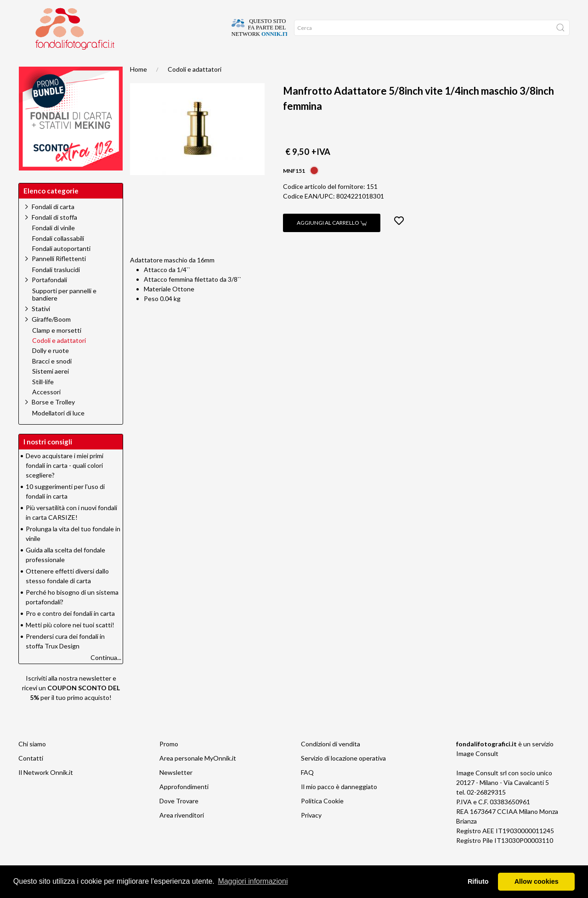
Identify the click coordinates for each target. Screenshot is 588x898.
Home (33, 64)
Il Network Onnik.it (46, 791)
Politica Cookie (322, 819)
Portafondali (49, 298)
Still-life (43, 400)
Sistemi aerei (51, 390)
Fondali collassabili (58, 257)
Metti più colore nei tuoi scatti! (70, 643)
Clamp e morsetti (57, 349)
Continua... (106, 676)
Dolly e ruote (51, 369)
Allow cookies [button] (537, 881)
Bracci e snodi (52, 380)
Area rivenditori (182, 833)
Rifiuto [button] (478, 881)
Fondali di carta (53, 225)
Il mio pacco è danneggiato (339, 805)
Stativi (41, 327)
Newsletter (176, 791)
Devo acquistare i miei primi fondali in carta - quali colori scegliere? (65, 484)
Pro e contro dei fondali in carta (70, 632)
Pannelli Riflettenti (59, 277)
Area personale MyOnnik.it (198, 776)
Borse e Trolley (53, 420)
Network (155, 64)
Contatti (31, 776)
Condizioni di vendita (331, 762)
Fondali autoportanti (61, 267)
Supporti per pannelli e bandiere (64, 313)
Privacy (311, 833)
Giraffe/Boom (51, 338)
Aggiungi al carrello (332, 241)
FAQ (307, 791)
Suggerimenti (75, 64)
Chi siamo (32, 762)
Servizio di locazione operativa (343, 776)
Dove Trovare (179, 819)
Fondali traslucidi (56, 288)
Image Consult (477, 772)
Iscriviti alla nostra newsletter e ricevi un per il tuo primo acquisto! (71, 706)
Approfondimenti (184, 805)
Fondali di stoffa (54, 236)
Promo (118, 64)
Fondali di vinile (54, 246)
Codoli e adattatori (195, 88)
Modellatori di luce (58, 432)
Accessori (46, 410)
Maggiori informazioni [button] (253, 881)
